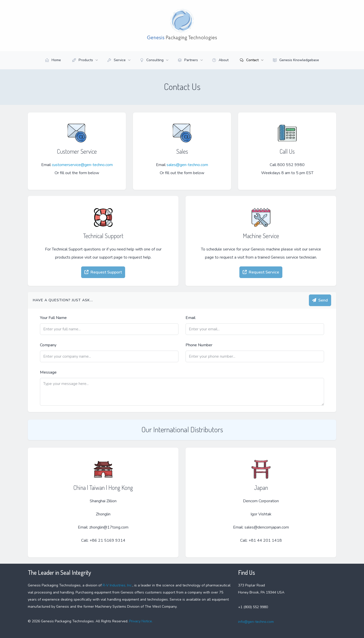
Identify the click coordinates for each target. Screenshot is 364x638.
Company (48, 345)
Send (320, 300)
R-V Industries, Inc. (118, 585)
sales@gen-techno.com (187, 165)
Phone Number (199, 345)
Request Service (261, 272)
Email (190, 318)
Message (48, 372)
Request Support (103, 272)
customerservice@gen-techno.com (82, 165)
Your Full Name (53, 318)
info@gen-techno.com (256, 622)
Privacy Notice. (140, 621)
